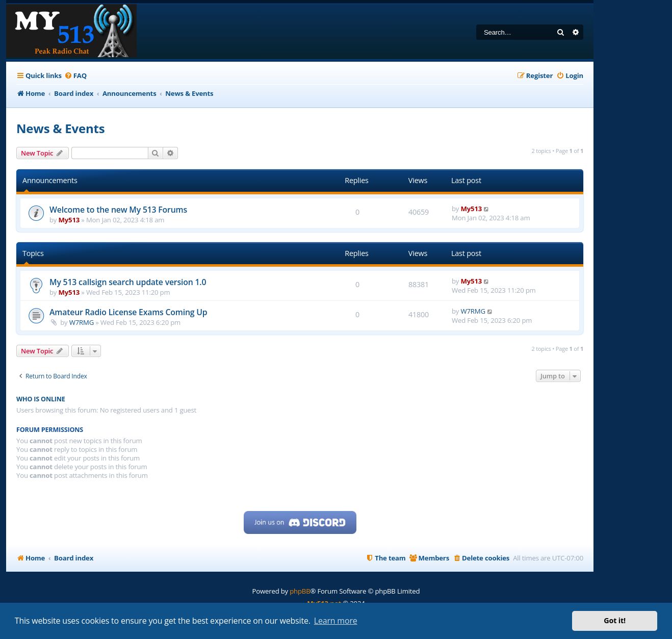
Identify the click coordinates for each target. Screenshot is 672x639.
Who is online (41, 399)
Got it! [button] (615, 620)
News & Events (60, 128)
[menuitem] (75, 76)
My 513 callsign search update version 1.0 (128, 282)
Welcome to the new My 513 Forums (118, 210)
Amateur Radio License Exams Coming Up (128, 312)
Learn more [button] (336, 621)
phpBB (300, 591)
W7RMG (82, 322)
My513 (69, 220)
